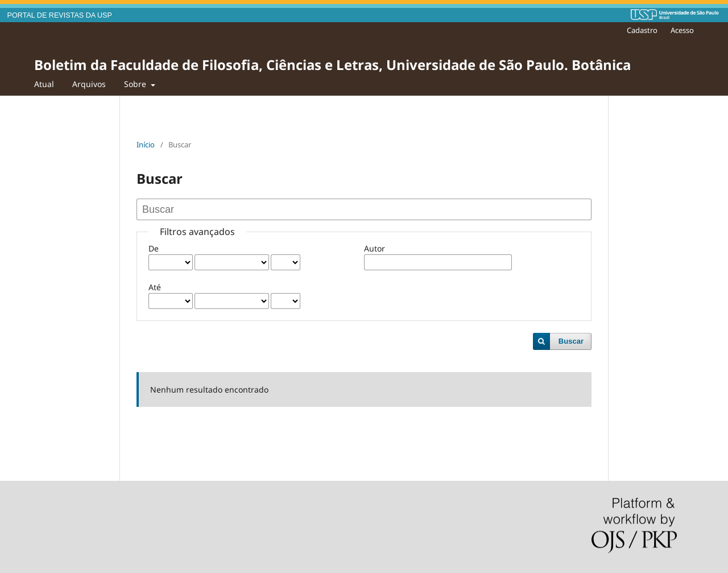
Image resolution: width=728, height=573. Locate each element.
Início (146, 145)
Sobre (136, 84)
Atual (44, 84)
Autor (375, 248)
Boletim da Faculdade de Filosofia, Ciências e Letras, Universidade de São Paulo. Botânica (332, 65)
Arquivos (89, 84)
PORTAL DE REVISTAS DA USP (60, 15)
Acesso (682, 30)
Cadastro (642, 30)
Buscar (571, 341)
